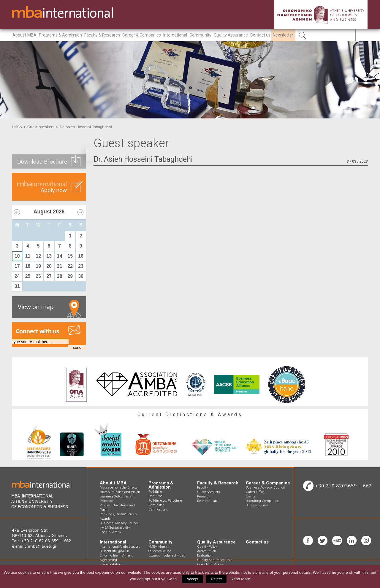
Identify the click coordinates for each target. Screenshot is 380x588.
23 (81, 266)
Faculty (202, 488)
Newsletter (283, 35)
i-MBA (17, 127)
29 (70, 276)
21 (60, 266)
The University (110, 532)
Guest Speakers (209, 492)
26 (38, 276)
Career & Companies (142, 35)
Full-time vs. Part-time (165, 501)
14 (60, 256)
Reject (216, 579)
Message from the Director (119, 488)
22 (70, 266)
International (175, 35)
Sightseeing (108, 560)
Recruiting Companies (262, 501)
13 (49, 256)
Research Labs (208, 501)
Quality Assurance (231, 35)
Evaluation (205, 555)
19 (38, 266)
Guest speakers (41, 127)
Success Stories (257, 505)
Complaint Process (211, 564)
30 (81, 276)
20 (49, 266)
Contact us (260, 35)
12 (38, 256)
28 (60, 276)
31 (17, 286)
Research (204, 496)
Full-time (155, 492)
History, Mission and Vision (120, 492)
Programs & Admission (60, 35)
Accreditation (207, 551)
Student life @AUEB (114, 551)
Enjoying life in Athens (116, 555)
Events (251, 496)
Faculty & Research (102, 35)
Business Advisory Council (119, 523)
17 (17, 266)
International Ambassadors (120, 547)
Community (200, 35)
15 (70, 256)
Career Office (255, 492)
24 (17, 276)
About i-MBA (24, 35)
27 (49, 276)
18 (28, 266)
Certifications (158, 509)
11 (28, 256)
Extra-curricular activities (167, 555)
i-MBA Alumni (159, 547)
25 (28, 276)
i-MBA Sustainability (115, 528)
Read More (240, 579)
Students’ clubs (160, 551)
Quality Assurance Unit (214, 560)
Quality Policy (207, 547)
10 (17, 256)
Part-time (155, 496)
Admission (156, 505)
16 (81, 256)
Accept (192, 579)
